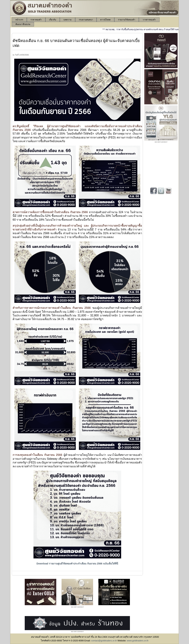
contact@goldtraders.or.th (104, 641)
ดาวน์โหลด (105, 20)
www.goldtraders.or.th (138, 641)
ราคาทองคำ (36, 20)
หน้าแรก (19, 20)
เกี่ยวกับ (53, 20)
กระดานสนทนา (86, 20)
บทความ (67, 20)
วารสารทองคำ (149, 20)
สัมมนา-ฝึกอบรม (23, 24)
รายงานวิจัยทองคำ (127, 20)
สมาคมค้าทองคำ (40, 637)
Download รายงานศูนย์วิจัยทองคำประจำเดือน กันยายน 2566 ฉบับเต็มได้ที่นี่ (77, 564)
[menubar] (94, 22)
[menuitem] (19, 20)
